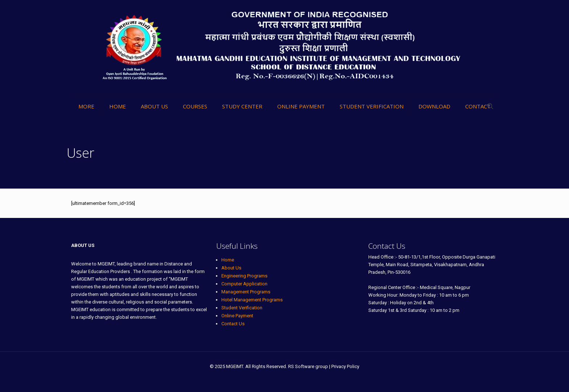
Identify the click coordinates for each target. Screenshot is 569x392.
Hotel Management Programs (252, 300)
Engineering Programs (244, 276)
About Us (231, 268)
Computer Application (244, 284)
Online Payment (237, 316)
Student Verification (242, 308)
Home (228, 260)
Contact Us (233, 324)
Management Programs (246, 292)
